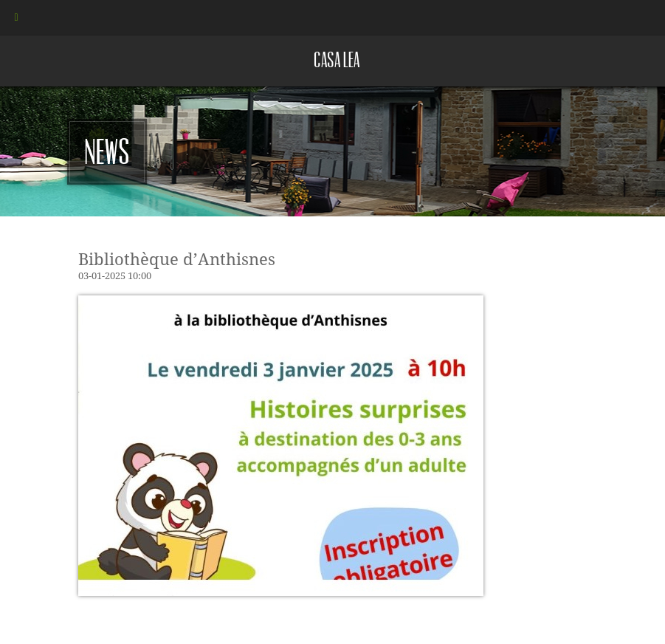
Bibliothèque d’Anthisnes (177, 260)
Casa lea (337, 60)
